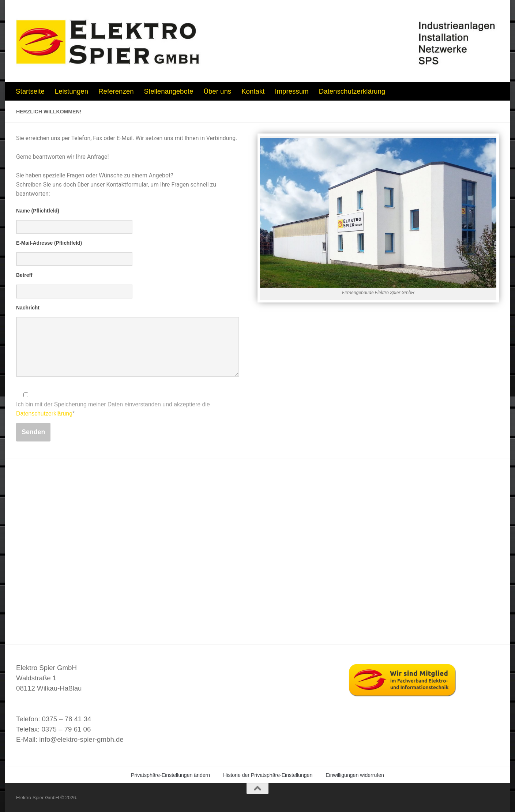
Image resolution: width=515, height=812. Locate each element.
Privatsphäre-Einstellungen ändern (170, 775)
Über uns (217, 91)
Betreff (24, 275)
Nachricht (28, 308)
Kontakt (253, 91)
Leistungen (72, 91)
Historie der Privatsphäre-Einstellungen (268, 775)
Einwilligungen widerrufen (355, 775)
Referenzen (116, 91)
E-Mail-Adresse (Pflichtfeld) (49, 243)
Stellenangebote (169, 91)
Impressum (292, 91)
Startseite (30, 91)
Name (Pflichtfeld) (38, 211)
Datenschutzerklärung (352, 91)
